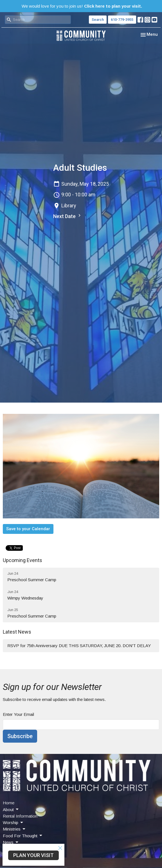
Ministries (14, 829)
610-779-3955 (122, 20)
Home (9, 803)
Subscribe (20, 736)
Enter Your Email (18, 714)
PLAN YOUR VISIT (33, 855)
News (11, 842)
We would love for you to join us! (82, 6)
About (11, 809)
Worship (13, 823)
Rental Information (20, 816)
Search (98, 20)
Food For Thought (23, 836)
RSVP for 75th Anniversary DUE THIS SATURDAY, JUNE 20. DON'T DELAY (79, 646)
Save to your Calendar (28, 529)
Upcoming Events (22, 560)
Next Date (68, 216)
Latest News (17, 632)
